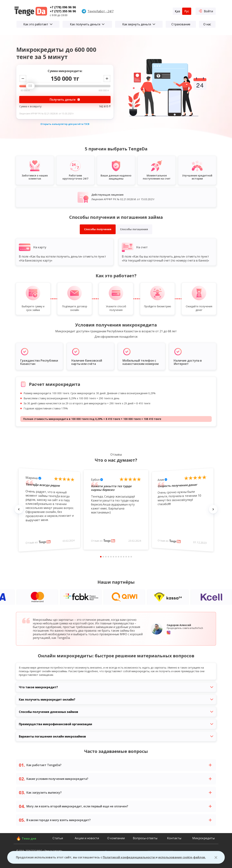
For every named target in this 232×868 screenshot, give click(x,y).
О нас (207, 24)
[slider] (32, 86)
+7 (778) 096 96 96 (63, 7)
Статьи (58, 838)
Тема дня (29, 838)
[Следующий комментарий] (213, 509)
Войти (206, 11)
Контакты (174, 838)
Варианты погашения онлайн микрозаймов (116, 736)
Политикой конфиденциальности (129, 857)
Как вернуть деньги (139, 24)
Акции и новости (87, 838)
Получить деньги (65, 100)
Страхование (181, 24)
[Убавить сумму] (23, 79)
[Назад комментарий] (19, 509)
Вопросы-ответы (145, 838)
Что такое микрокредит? (116, 687)
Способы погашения (134, 229)
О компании (116, 838)
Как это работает (38, 24)
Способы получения (98, 229)
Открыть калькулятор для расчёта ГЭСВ (65, 124)
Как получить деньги (87, 24)
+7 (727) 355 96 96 (63, 11)
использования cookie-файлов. (182, 857)
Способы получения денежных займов (116, 712)
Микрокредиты (203, 838)
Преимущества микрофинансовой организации (116, 724)
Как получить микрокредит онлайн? (116, 700)
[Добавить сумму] (107, 79)
